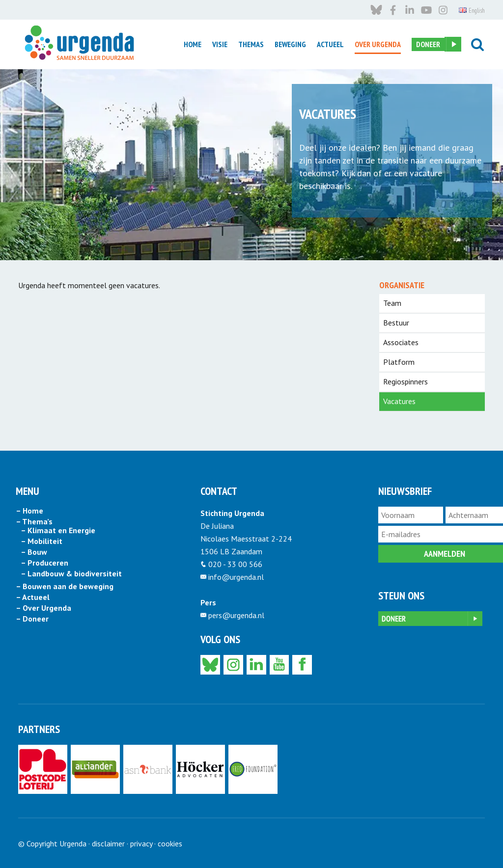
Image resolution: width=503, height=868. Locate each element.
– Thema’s (34, 522)
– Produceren (44, 563)
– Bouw (34, 552)
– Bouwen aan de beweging (65, 587)
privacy (141, 843)
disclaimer (108, 843)
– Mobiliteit (42, 542)
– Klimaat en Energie (58, 531)
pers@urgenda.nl (236, 615)
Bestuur (396, 323)
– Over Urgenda (43, 608)
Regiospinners (405, 381)
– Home (29, 511)
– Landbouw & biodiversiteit (71, 574)
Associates (401, 342)
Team (392, 303)
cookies (170, 843)
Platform (399, 362)
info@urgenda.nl (236, 577)
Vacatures (399, 401)
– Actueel (33, 597)
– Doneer (32, 619)
